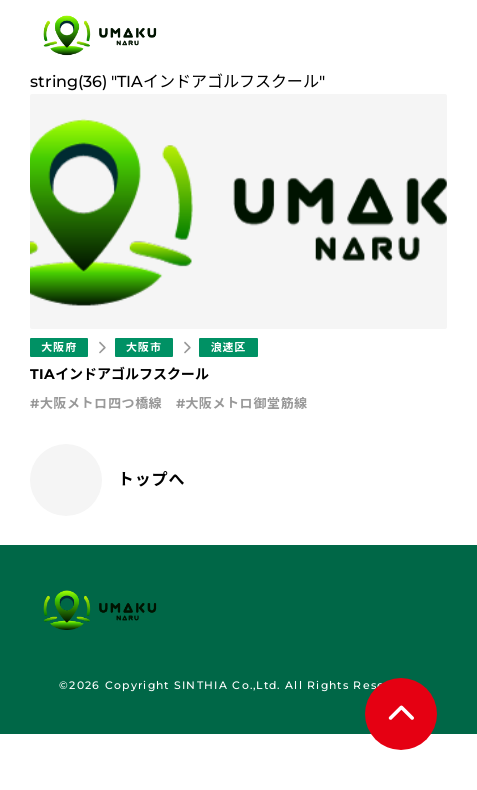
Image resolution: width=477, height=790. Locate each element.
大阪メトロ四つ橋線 (101, 403)
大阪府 (59, 347)
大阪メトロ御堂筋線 (246, 403)
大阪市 (144, 347)
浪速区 (228, 347)
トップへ (151, 479)
